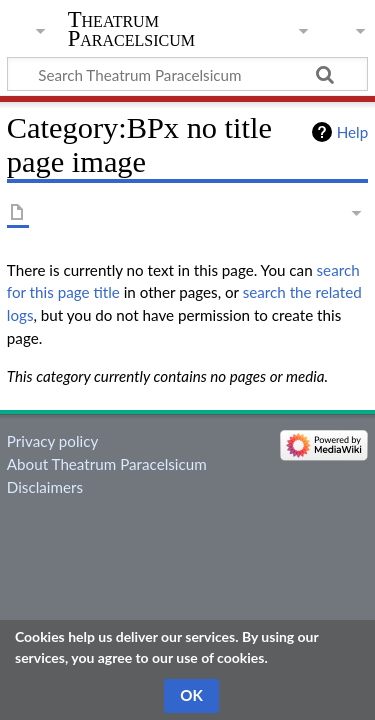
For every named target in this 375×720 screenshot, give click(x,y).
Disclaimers (45, 487)
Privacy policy (52, 441)
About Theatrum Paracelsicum (107, 464)
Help (352, 132)
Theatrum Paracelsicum (131, 29)
